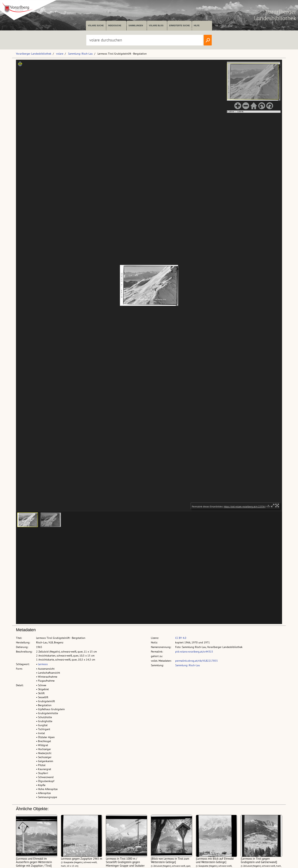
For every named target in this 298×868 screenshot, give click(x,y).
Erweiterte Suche (180, 26)
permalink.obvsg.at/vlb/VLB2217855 (197, 661)
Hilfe (197, 26)
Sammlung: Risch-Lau (80, 54)
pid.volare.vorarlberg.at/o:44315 (194, 652)
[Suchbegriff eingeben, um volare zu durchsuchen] (145, 40)
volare (60, 54)
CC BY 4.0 (181, 638)
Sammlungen (136, 26)
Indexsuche (115, 26)
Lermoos (43, 664)
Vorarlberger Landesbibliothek (34, 54)
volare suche (96, 26)
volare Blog (156, 26)
